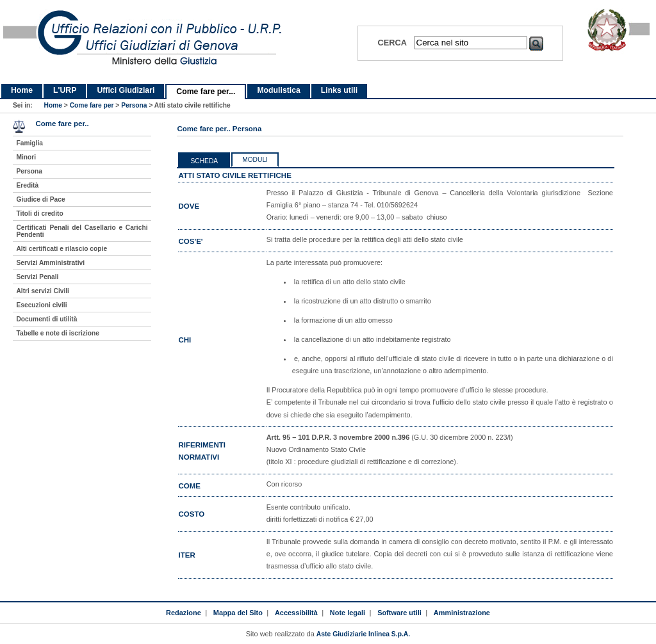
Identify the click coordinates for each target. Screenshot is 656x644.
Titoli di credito (39, 213)
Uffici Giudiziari (126, 90)
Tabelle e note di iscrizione (57, 333)
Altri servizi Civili (42, 291)
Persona (134, 105)
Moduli (255, 160)
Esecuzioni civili (41, 305)
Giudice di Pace (40, 199)
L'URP (65, 90)
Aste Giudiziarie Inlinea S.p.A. (363, 634)
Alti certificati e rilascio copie (61, 249)
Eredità (27, 185)
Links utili (339, 90)
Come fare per (92, 105)
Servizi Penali (37, 277)
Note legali (348, 613)
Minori (26, 157)
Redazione (184, 613)
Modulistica (278, 90)
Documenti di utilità (46, 319)
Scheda (204, 161)
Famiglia (29, 143)
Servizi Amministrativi (50, 263)
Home (22, 90)
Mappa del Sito (238, 613)
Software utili (399, 613)
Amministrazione (462, 613)
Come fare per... (206, 92)
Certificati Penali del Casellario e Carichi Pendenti (82, 231)
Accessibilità (296, 613)
